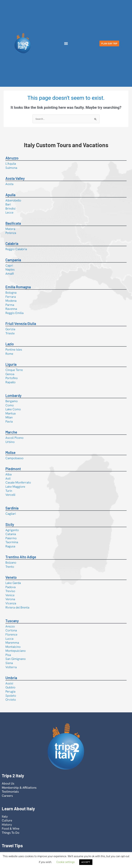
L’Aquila (11, 164)
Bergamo (12, 401)
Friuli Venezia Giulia (21, 324)
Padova (10, 587)
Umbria (11, 678)
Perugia (10, 691)
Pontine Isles (14, 350)
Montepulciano (16, 651)
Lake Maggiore (15, 487)
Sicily (10, 524)
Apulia (10, 195)
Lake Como (13, 409)
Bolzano (11, 562)
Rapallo (10, 382)
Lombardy (13, 395)
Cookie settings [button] (66, 862)
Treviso (10, 591)
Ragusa (10, 546)
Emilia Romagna (18, 287)
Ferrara (11, 297)
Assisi (9, 683)
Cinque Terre (14, 370)
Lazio (10, 344)
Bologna (11, 293)
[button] (66, 43)
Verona (10, 599)
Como (10, 405)
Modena (11, 301)
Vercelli (10, 495)
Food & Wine (11, 829)
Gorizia (10, 329)
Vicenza (11, 603)
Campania (13, 260)
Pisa (8, 655)
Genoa (10, 374)
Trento (10, 567)
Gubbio (10, 687)
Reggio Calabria (16, 249)
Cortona (11, 630)
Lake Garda (13, 583)
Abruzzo (12, 158)
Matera (10, 229)
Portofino (12, 378)
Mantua (10, 413)
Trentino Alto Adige (21, 557)
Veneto (11, 577)
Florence (11, 634)
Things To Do (11, 833)
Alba (8, 474)
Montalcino (13, 647)
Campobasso (14, 458)
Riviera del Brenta (17, 607)
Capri (9, 265)
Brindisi (10, 208)
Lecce (9, 212)
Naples (10, 269)
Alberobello (13, 200)
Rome (9, 354)
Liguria (11, 364)
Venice (10, 595)
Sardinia (12, 508)
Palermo (11, 538)
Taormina (12, 542)
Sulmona (11, 168)
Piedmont (13, 469)
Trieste (10, 333)
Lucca (9, 639)
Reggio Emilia (14, 313)
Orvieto (11, 700)
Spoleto (11, 696)
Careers (7, 796)
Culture (7, 820)
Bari (8, 204)
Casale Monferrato (18, 482)
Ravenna (11, 309)
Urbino (10, 442)
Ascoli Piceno (14, 438)
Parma (10, 305)
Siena (9, 663)
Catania (11, 534)
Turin (9, 491)
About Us (8, 783)
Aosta (9, 184)
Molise (10, 452)
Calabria (12, 243)
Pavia (9, 421)
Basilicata (13, 223)
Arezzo (10, 626)
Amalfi (10, 274)
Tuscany (12, 621)
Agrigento (12, 530)
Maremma (12, 643)
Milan (9, 417)
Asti (8, 478)
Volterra (11, 667)
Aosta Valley (15, 178)
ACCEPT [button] (86, 862)
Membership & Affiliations (19, 788)
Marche (11, 432)
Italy (5, 816)
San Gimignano (16, 659)
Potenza (11, 233)
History (7, 825)
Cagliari (11, 514)
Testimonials (10, 792)
